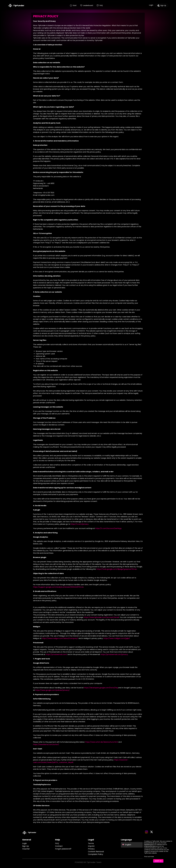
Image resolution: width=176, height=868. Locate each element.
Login (24, 843)
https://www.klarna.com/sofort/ (46, 744)
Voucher (26, 849)
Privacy (91, 849)
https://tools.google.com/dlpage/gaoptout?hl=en (117, 569)
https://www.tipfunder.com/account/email (101, 617)
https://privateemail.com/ (56, 654)
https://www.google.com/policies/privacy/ (52, 690)
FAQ (57, 843)
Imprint (91, 846)
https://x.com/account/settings (108, 528)
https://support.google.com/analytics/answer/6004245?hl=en (58, 587)
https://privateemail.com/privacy (114, 654)
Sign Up (26, 846)
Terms (91, 843)
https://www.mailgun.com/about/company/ (60, 638)
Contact (59, 846)
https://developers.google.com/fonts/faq (101, 688)
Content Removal (96, 852)
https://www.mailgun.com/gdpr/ (117, 638)
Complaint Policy (96, 854)
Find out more (149, 857)
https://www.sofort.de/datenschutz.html (102, 742)
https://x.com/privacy (80, 524)
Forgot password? (63, 849)
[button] (137, 845)
